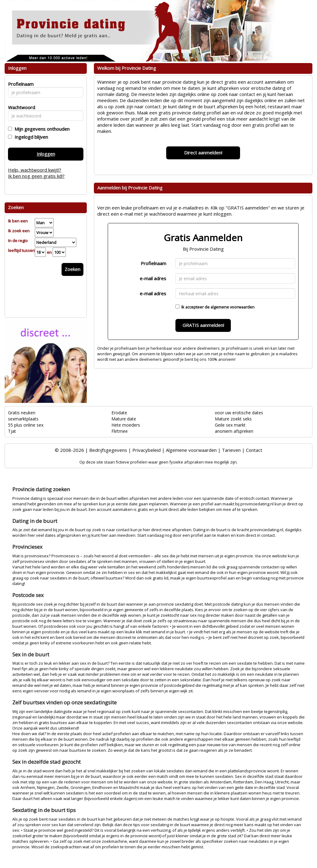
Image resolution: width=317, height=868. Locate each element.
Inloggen (46, 154)
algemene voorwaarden (233, 307)
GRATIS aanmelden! (203, 325)
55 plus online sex (26, 425)
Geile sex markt (230, 425)
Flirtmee (120, 431)
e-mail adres (153, 278)
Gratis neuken (22, 413)
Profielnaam (153, 263)
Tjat (12, 431)
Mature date (124, 419)
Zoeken (72, 269)
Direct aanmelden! (203, 153)
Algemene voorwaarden (191, 450)
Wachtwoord (20, 107)
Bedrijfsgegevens (108, 450)
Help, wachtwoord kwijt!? (35, 170)
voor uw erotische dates (239, 413)
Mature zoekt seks (233, 419)
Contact (254, 450)
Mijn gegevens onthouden (41, 129)
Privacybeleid (146, 450)
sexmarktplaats (23, 419)
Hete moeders (126, 425)
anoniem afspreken (234, 431)
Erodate (119, 413)
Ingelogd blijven (30, 137)
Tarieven (231, 450)
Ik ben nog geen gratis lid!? (36, 176)
